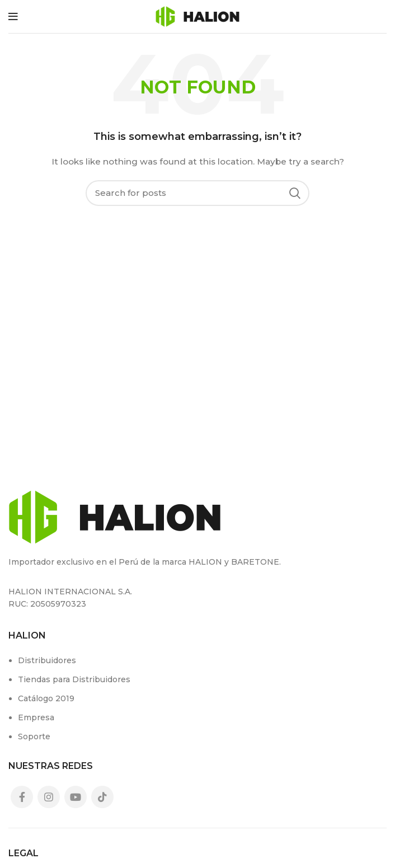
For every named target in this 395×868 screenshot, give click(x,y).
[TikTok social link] (102, 797)
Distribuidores (47, 660)
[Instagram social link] (49, 797)
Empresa (36, 717)
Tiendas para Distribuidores (74, 679)
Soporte (34, 736)
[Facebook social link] (22, 797)
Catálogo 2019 (46, 698)
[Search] (198, 193)
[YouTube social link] (76, 797)
